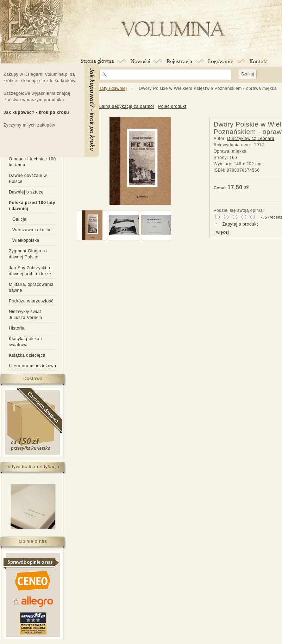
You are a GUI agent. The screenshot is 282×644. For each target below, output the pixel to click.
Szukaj (247, 74)
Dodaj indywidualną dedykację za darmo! (112, 106)
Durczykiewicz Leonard (251, 139)
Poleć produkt (172, 106)
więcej (223, 232)
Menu (92, 110)
